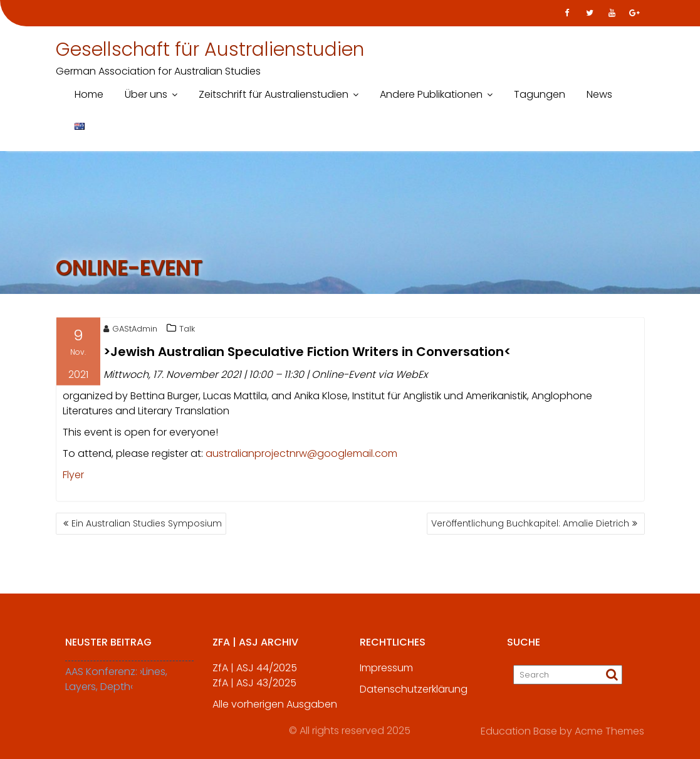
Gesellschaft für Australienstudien (210, 50)
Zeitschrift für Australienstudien (274, 94)
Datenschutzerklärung (414, 693)
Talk (187, 330)
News (599, 94)
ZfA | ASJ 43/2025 (254, 687)
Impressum (386, 672)
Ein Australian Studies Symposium (147, 523)
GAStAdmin (130, 330)
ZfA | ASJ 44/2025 (255, 672)
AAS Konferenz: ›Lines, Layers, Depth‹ (116, 683)
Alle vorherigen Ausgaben (275, 708)
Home (89, 94)
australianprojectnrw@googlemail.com (301, 455)
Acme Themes (609, 730)
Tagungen (540, 94)
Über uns (146, 94)
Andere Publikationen (431, 94)
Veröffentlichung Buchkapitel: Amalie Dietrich (530, 523)
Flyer (73, 476)
